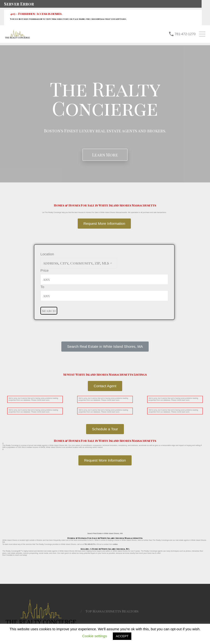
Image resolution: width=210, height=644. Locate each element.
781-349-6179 (89, 544)
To (42, 287)
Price (45, 270)
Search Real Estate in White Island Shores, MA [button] (105, 533)
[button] (105, 347)
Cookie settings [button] (95, 636)
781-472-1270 (185, 34)
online (115, 544)
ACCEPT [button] (122, 636)
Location (47, 254)
